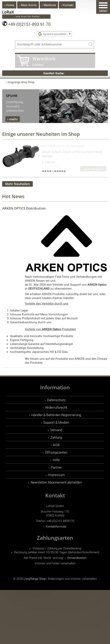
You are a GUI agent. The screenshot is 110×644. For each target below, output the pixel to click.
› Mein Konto (28, 5)
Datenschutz (56, 400)
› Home (9, 5)
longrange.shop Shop (21, 82)
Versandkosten (77, 558)
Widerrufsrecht (56, 407)
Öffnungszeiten (56, 452)
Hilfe (56, 460)
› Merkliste (49, 5)
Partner (56, 467)
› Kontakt (67, 5)
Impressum (56, 475)
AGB (56, 445)
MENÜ (103, 8)
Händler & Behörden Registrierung (56, 415)
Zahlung (56, 437)
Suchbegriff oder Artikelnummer (39, 44)
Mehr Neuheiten (17, 184)
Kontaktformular (56, 526)
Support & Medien (56, 422)
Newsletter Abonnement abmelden (56, 482)
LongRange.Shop (35, 579)
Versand (56, 430)
